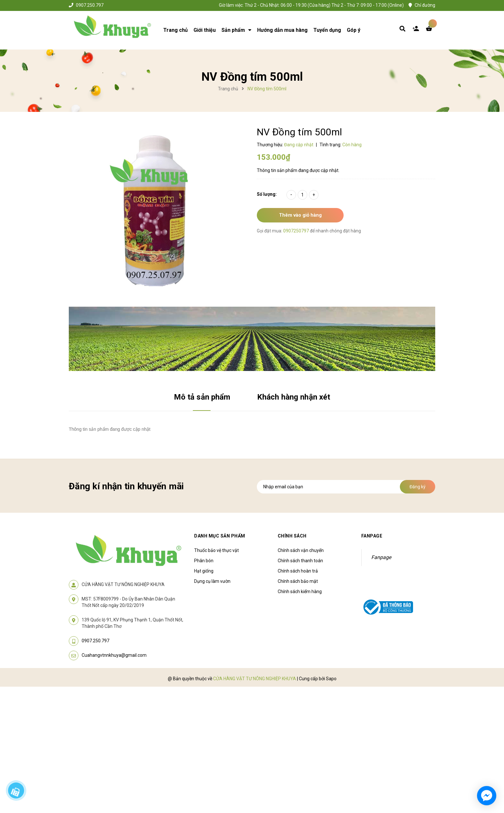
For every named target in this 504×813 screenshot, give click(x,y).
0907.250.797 (90, 5)
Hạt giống (204, 571)
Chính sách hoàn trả (298, 571)
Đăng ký (418, 487)
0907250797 (297, 231)
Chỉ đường (425, 5)
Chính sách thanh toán (300, 561)
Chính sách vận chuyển (301, 550)
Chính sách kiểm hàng (300, 592)
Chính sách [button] (292, 536)
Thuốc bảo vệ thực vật (216, 550)
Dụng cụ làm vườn (212, 581)
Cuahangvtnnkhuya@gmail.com (114, 655)
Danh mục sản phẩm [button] (220, 536)
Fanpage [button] (372, 536)
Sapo (331, 679)
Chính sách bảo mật (298, 581)
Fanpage (381, 557)
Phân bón (204, 561)
